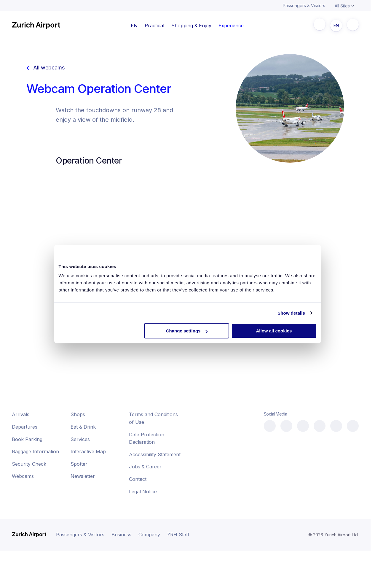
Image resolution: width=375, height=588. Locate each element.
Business (121, 535)
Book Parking (27, 439)
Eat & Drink (83, 427)
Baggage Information (35, 451)
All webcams (45, 68)
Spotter (79, 464)
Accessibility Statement (155, 454)
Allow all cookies (274, 331)
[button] (332, 573)
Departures (25, 427)
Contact (138, 479)
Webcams (23, 476)
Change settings (187, 331)
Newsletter (83, 476)
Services (80, 439)
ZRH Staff (178, 535)
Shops (78, 414)
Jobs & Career (145, 467)
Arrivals (21, 414)
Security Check (29, 464)
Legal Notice (143, 492)
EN (336, 26)
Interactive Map (88, 451)
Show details (291, 313)
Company (149, 535)
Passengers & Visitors (304, 5)
